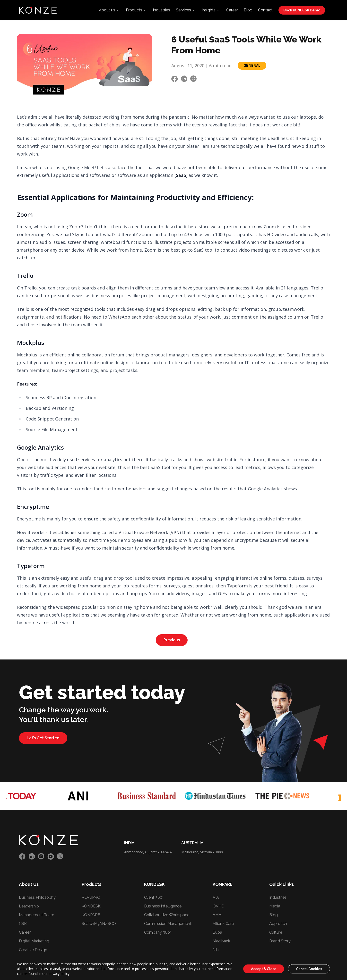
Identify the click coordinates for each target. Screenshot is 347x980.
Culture (276, 932)
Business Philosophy (37, 897)
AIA (216, 897)
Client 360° (154, 897)
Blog (248, 10)
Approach (278, 924)
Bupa (217, 932)
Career (232, 10)
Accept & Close (264, 969)
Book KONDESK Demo (302, 10)
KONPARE (91, 915)
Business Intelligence (163, 906)
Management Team (37, 915)
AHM (217, 915)
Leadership (29, 906)
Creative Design (33, 950)
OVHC (218, 906)
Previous (172, 640)
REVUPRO (91, 897)
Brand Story (280, 941)
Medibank (221, 941)
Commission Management (168, 924)
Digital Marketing (34, 941)
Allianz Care (223, 924)
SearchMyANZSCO (99, 924)
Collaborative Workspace (167, 915)
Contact (265, 10)
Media (275, 906)
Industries (161, 10)
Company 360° (157, 932)
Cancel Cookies (309, 969)
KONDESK (91, 906)
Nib (216, 950)
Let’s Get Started (43, 738)
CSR (23, 924)
